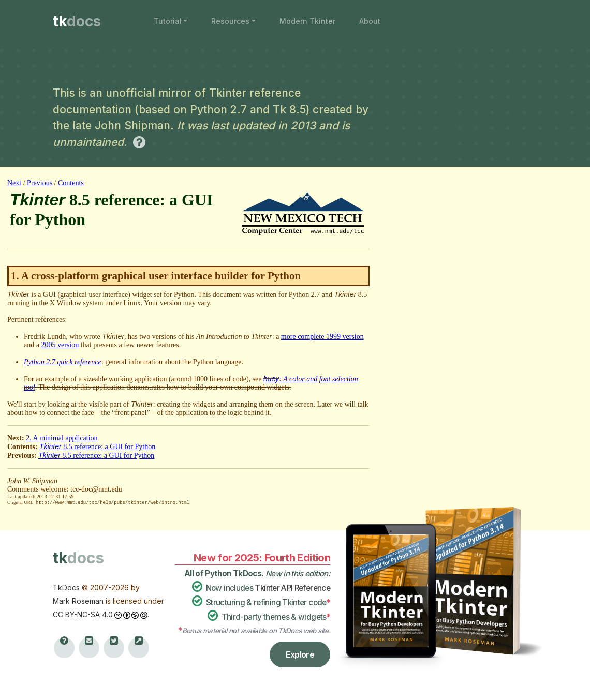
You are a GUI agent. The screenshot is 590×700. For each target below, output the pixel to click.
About (370, 21)
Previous (40, 183)
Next (14, 183)
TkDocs (66, 587)
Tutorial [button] (168, 21)
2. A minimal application (62, 438)
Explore (300, 654)
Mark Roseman (78, 600)
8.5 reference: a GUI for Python (97, 447)
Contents (71, 183)
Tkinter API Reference (292, 587)
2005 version (60, 345)
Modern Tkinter (307, 21)
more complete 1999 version (322, 337)
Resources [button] (230, 21)
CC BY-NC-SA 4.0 (83, 614)
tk (77, 21)
